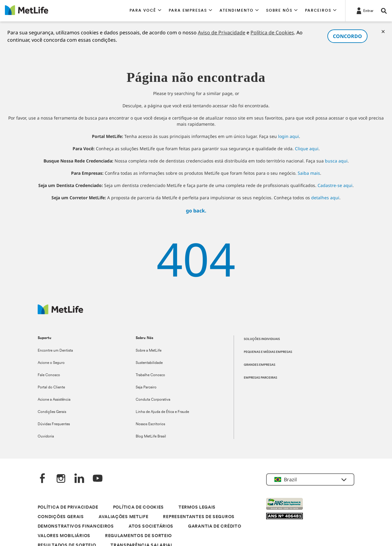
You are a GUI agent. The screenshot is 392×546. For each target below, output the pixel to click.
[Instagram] (61, 479)
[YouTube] (98, 479)
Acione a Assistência (54, 400)
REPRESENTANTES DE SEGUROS (199, 517)
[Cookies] (383, 32)
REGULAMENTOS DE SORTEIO (138, 536)
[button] (145, 11)
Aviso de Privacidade (222, 32)
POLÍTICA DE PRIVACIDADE (68, 508)
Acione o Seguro (51, 363)
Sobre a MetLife (149, 351)
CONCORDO (347, 36)
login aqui (288, 136)
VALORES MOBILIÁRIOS (64, 536)
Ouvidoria (46, 437)
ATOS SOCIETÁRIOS (151, 527)
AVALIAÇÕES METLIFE (124, 517)
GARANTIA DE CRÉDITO (215, 527)
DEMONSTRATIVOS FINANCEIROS (76, 527)
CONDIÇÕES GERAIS (61, 517)
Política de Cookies (272, 32)
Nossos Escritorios (150, 424)
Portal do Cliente (51, 388)
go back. (196, 211)
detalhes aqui (325, 198)
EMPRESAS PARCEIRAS (260, 378)
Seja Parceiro (146, 388)
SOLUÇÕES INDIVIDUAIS (262, 339)
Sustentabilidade (149, 363)
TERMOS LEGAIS (197, 508)
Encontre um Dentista (55, 351)
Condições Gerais (52, 412)
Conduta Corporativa (153, 400)
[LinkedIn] (79, 479)
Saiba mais (309, 173)
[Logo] (60, 313)
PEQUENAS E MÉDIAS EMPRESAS (268, 352)
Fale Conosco (49, 375)
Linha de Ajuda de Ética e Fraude (162, 412)
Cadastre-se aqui (335, 185)
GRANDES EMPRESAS (260, 365)
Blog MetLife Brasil (151, 437)
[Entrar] (364, 10)
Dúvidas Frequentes (54, 424)
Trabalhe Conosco (150, 375)
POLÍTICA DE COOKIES (138, 508)
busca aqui (336, 161)
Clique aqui (307, 149)
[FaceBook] (43, 479)
